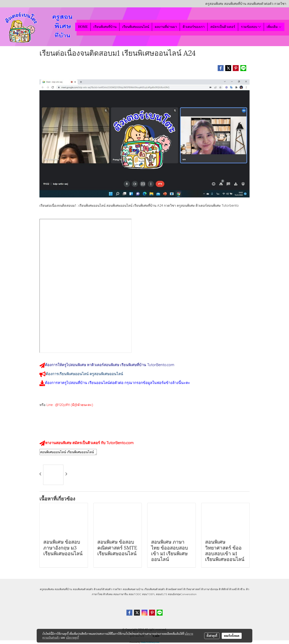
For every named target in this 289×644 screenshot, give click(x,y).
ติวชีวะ (241, 589)
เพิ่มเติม (274, 27)
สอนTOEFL (149, 594)
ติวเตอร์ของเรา (194, 27)
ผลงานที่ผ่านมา (166, 27)
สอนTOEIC (135, 594)
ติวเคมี (233, 589)
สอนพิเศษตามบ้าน (133, 589)
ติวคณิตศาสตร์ (174, 589)
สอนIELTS (162, 594)
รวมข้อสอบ (251, 27)
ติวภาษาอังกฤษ (210, 589)
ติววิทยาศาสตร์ (192, 589)
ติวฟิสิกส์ (224, 589)
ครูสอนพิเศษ (47, 589)
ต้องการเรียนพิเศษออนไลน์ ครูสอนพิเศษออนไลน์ (84, 374)
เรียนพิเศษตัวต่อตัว (155, 589)
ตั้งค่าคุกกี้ (212, 636)
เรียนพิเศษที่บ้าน (105, 27)
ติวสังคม (108, 594)
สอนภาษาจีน (121, 594)
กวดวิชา (117, 589)
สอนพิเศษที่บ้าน (63, 589)
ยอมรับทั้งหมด (232, 636)
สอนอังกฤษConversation (182, 594)
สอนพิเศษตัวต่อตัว (83, 589)
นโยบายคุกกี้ (72, 638)
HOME (83, 27)
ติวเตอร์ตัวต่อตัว (103, 589)
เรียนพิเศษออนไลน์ (136, 27)
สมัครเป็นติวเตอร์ (223, 27)
